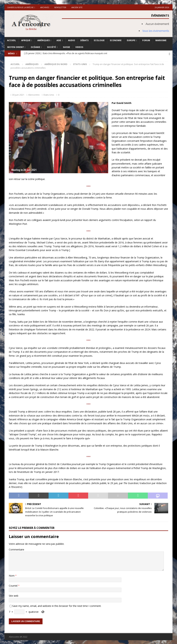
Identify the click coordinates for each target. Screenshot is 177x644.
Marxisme (161, 40)
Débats (84, 40)
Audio (72, 40)
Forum (146, 40)
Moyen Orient (16, 47)
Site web (14, 595)
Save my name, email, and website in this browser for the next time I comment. (57, 605)
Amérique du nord (56, 64)
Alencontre (34, 94)
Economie (116, 40)
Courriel (13, 585)
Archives (45, 7)
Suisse (66, 47)
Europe (131, 40)
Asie (59, 40)
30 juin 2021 (18, 94)
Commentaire (17, 549)
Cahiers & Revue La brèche (20, 7)
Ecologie (99, 40)
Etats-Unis (49, 94)
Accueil (11, 40)
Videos (79, 47)
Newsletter (60, 7)
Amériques (43, 40)
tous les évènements (156, 31)
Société (51, 47)
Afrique (26, 40)
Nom (12, 575)
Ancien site (77, 7)
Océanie (35, 47)
